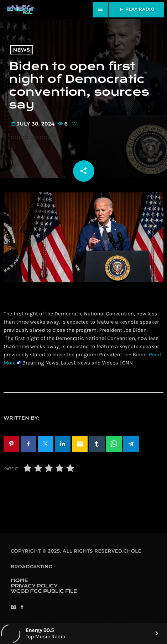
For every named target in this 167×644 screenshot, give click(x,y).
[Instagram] (13, 608)
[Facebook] (22, 608)
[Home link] (20, 10)
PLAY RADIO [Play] (136, 10)
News (22, 50)
